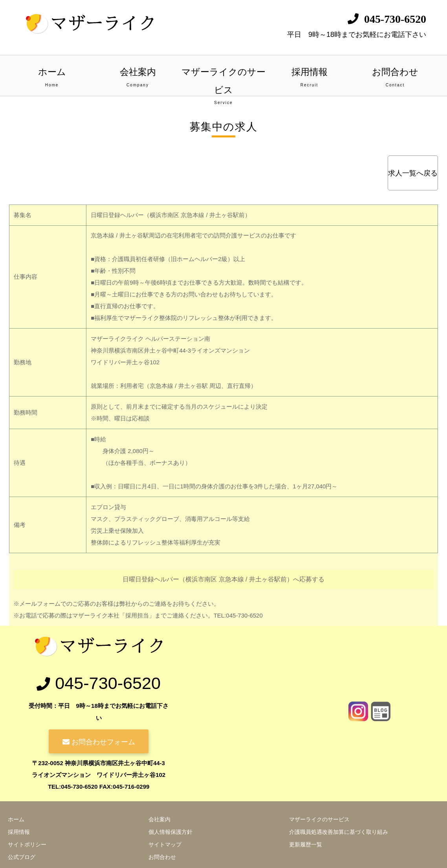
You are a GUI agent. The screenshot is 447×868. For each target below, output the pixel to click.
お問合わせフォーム (99, 741)
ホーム (52, 78)
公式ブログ (22, 857)
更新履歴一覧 (306, 844)
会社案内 (138, 78)
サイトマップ (165, 844)
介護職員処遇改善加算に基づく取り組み (339, 832)
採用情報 (309, 78)
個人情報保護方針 (170, 832)
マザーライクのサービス (224, 81)
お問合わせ (395, 78)
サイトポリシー (27, 844)
